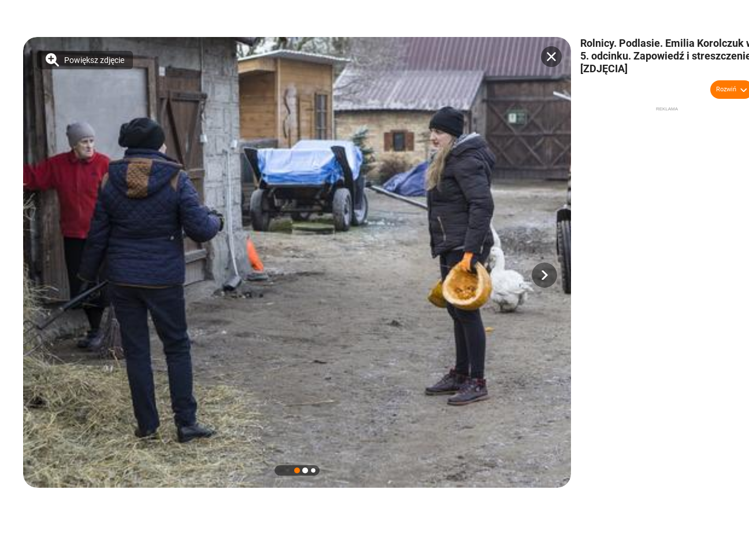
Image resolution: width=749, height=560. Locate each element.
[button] (544, 275)
